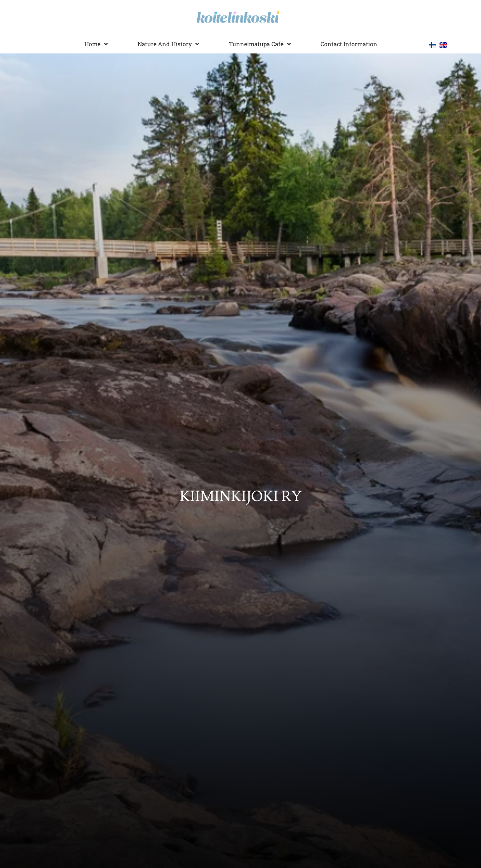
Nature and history (168, 44)
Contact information (349, 44)
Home (96, 44)
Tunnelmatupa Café (260, 44)
